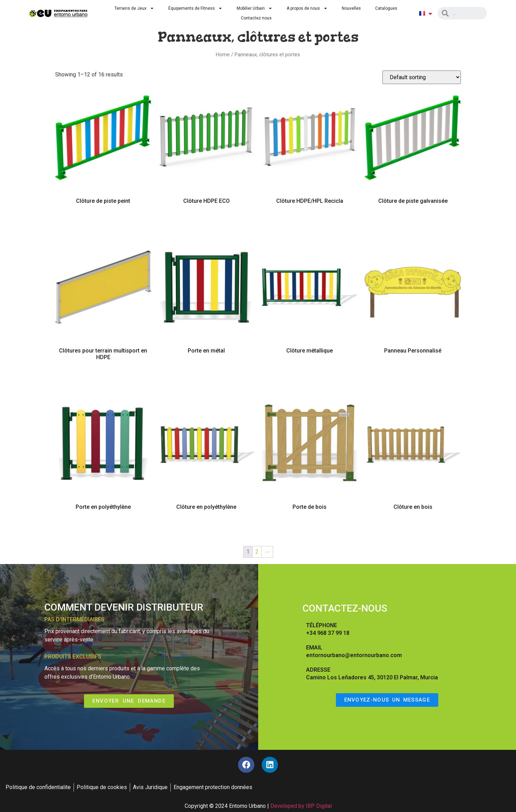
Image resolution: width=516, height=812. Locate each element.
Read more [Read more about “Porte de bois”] (310, 527)
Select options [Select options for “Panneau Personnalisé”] (413, 371)
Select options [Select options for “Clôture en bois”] (413, 528)
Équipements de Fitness (195, 8)
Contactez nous (256, 18)
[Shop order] (422, 77)
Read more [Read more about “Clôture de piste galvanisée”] (413, 221)
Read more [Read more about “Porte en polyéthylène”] (103, 527)
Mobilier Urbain (255, 8)
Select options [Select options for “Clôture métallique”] (310, 371)
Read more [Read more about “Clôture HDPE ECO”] (206, 221)
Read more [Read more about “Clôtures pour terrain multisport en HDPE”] (103, 377)
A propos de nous (307, 8)
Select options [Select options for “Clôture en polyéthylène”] (206, 528)
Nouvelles (351, 8)
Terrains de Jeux (134, 8)
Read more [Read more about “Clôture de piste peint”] (103, 221)
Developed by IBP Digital (301, 807)
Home (223, 55)
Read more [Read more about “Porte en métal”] (206, 371)
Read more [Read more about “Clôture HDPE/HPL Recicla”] (310, 221)
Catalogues (386, 8)
